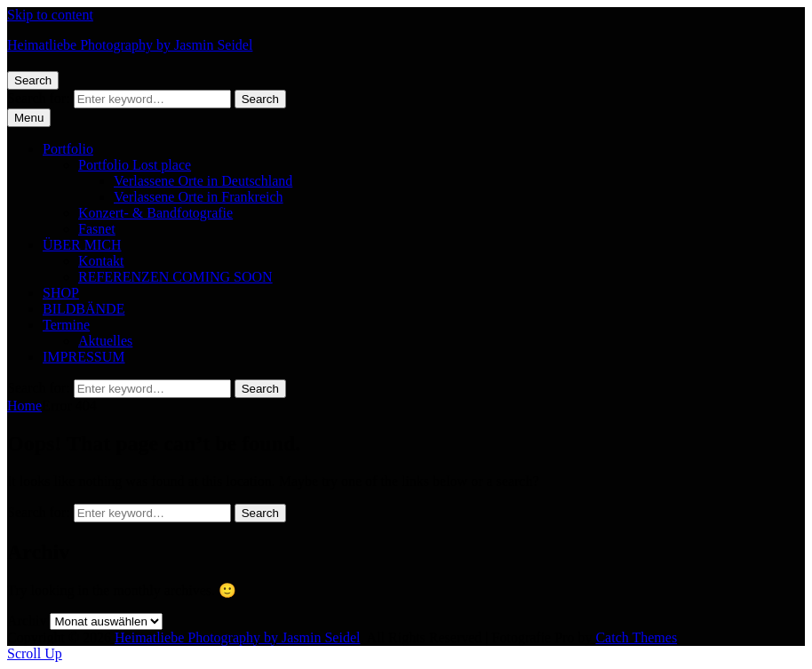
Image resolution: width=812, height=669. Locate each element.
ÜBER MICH (82, 245)
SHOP (61, 293)
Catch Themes (636, 637)
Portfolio (68, 149)
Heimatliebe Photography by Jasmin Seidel (130, 45)
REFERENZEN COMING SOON (175, 277)
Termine (66, 325)
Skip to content (50, 15)
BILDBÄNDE (84, 309)
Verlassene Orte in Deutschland (203, 181)
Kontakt (101, 261)
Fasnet (97, 229)
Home (24, 406)
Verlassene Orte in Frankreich (199, 197)
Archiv (27, 621)
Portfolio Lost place (135, 165)
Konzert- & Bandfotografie (155, 213)
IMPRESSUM (84, 357)
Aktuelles (105, 341)
